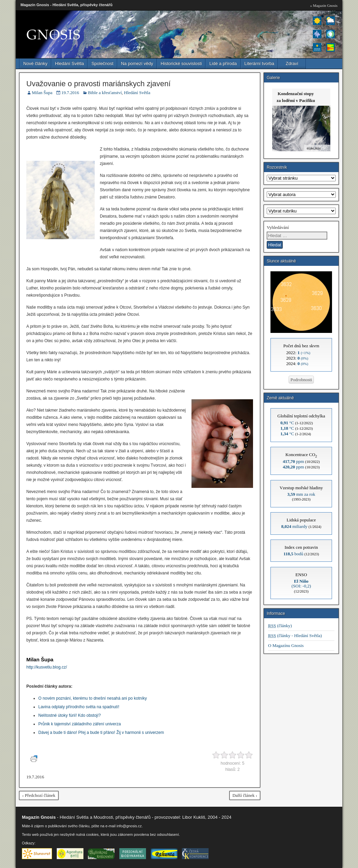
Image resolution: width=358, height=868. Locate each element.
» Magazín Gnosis (324, 5)
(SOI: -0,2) (301, 584)
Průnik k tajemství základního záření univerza (79, 724)
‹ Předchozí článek (39, 795)
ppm (293, 461)
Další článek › (245, 795)
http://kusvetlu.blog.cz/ (47, 667)
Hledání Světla (70, 63)
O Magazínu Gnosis (286, 645)
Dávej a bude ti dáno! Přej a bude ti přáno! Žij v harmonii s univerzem (101, 733)
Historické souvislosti (181, 63)
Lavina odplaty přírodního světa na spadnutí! (79, 707)
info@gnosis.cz (129, 826)
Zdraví (292, 63)
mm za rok (301, 494)
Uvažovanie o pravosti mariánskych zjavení (98, 84)
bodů (293, 554)
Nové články (35, 63)
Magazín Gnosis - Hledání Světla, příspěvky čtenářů (67, 5)
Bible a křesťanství (105, 93)
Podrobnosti (301, 380)
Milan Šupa (42, 93)
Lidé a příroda (223, 63)
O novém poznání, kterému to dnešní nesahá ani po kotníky (93, 698)
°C (287, 423)
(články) (280, 626)
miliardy (294, 526)
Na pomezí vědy (137, 63)
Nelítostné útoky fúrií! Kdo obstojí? (70, 715)
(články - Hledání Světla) (295, 636)
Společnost (102, 63)
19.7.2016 (70, 93)
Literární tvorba (259, 63)
